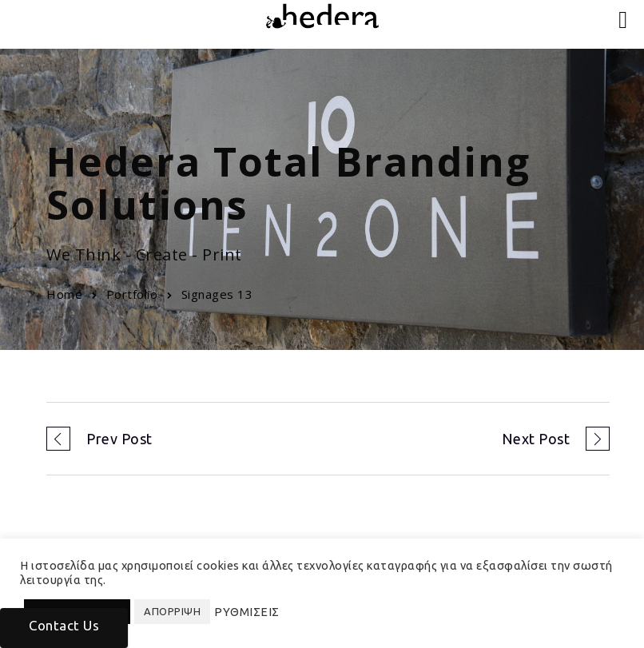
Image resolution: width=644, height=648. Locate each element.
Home (64, 294)
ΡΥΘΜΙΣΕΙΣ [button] (247, 612)
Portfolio (132, 294)
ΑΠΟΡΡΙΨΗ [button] (172, 611)
